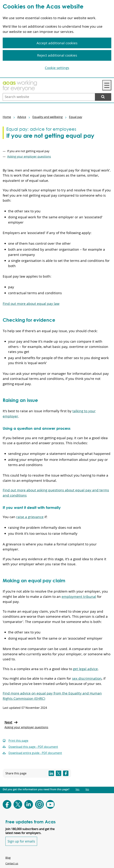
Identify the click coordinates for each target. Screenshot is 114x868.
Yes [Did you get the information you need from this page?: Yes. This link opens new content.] (77, 789)
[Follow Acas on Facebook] (7, 804)
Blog (8, 858)
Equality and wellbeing (48, 117)
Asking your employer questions (29, 157)
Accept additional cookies (57, 43)
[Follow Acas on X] (18, 804)
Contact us (12, 863)
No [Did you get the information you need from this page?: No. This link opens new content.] (87, 789)
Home (7, 117)
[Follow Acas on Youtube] (50, 804)
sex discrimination (87, 678)
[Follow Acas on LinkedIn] (29, 804)
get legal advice (85, 669)
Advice (22, 117)
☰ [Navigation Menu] (107, 85)
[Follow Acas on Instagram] (39, 804)
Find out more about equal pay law (31, 304)
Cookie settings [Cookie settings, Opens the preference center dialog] (57, 68)
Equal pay (76, 117)
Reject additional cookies (57, 55)
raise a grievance (30, 517)
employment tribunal (79, 597)
